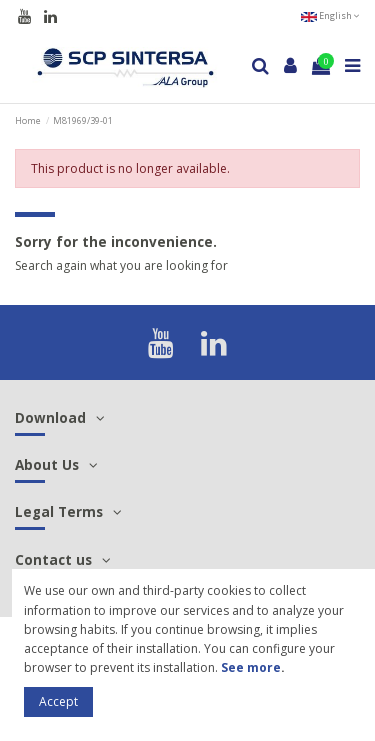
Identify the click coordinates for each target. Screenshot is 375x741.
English (330, 15)
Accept (58, 701)
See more (251, 667)
